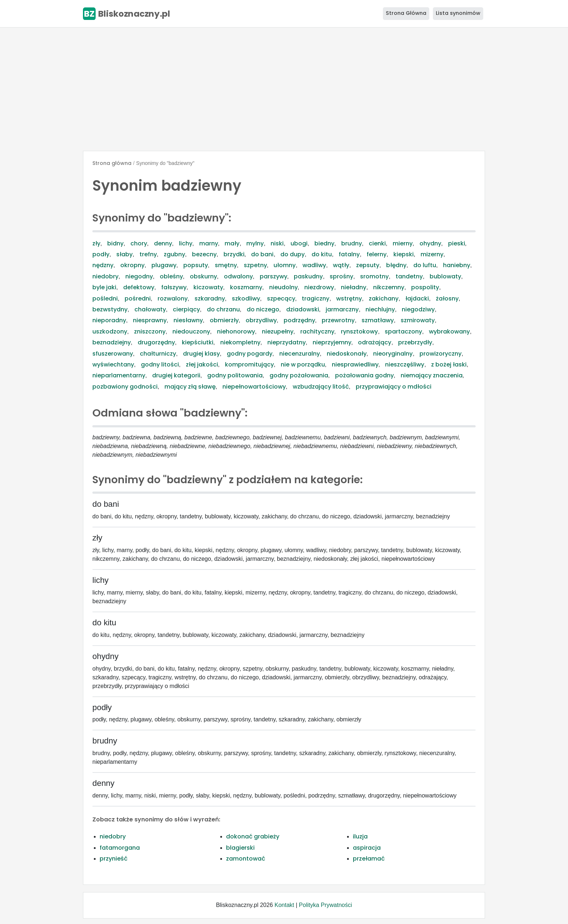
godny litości (160, 364)
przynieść (114, 859)
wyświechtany (113, 364)
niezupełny (278, 332)
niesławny (188, 320)
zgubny (174, 254)
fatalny (349, 254)
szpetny (255, 265)
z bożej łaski (449, 364)
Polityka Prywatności (325, 905)
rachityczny (317, 332)
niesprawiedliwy (355, 364)
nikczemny (389, 287)
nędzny (103, 265)
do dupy (293, 254)
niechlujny (380, 309)
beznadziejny (112, 342)
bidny (115, 243)
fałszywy (174, 287)
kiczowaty (208, 287)
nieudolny (283, 287)
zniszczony (150, 332)
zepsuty (368, 265)
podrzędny (299, 320)
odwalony (238, 276)
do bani (262, 254)
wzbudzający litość (321, 387)
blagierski (240, 848)
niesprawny (150, 320)
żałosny (447, 299)
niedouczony (191, 332)
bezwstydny (110, 309)
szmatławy (378, 320)
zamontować (246, 859)
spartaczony (403, 332)
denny (163, 243)
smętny (226, 265)
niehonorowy (236, 332)
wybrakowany (449, 332)
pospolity (425, 287)
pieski (457, 243)
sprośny (341, 276)
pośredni (138, 299)
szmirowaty (418, 320)
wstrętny (349, 299)
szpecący (281, 299)
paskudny (308, 276)
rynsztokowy (359, 332)
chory (139, 243)
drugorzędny (156, 342)
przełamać (369, 859)
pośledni (105, 299)
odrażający (375, 342)
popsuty (196, 265)
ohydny (430, 243)
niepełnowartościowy (254, 387)
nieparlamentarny (119, 375)
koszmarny (246, 287)
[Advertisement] (284, 89)
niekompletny (240, 342)
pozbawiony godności (125, 387)
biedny (324, 243)
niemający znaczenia (432, 375)
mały (232, 243)
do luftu (425, 265)
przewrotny (338, 320)
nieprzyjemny (332, 342)
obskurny (203, 276)
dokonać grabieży (253, 836)
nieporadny (109, 320)
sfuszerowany (113, 354)
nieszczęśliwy (405, 364)
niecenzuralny (300, 354)
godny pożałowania (299, 375)
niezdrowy (319, 287)
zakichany (384, 299)
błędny (396, 265)
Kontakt (284, 905)
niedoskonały (347, 354)
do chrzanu (223, 309)
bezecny (204, 254)
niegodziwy (418, 309)
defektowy (139, 287)
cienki (377, 243)
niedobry (105, 276)
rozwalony (173, 299)
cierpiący (186, 309)
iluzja (360, 836)
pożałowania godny (364, 375)
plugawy (164, 265)
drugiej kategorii (176, 375)
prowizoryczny (440, 354)
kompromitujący (249, 364)
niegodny (139, 276)
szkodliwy (246, 299)
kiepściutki (198, 342)
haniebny (457, 265)
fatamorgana (120, 848)
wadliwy (314, 265)
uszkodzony (110, 332)
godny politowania (235, 375)
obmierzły (224, 320)
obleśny (171, 276)
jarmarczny (342, 309)
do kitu (322, 254)
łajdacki (417, 299)
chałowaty (150, 309)
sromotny (374, 276)
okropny (132, 265)
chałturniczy (158, 354)
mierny (403, 243)
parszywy (273, 276)
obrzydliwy (261, 320)
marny (209, 243)
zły (96, 243)
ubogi (299, 243)
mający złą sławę (190, 387)
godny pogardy (250, 354)
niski (277, 243)
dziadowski (303, 309)
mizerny (432, 254)
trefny (148, 254)
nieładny (354, 287)
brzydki (234, 254)
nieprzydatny (287, 342)
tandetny (409, 276)
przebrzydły (415, 342)
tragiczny (316, 299)
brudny (352, 243)
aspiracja (367, 848)
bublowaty (445, 276)
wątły (341, 265)
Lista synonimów (458, 13)
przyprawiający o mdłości (394, 387)
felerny (377, 254)
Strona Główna (406, 13)
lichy (186, 243)
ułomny (285, 265)
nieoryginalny (393, 354)
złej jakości (202, 364)
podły (101, 254)
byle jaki (104, 287)
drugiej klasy (201, 354)
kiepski (404, 254)
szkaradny (210, 299)
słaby (124, 254)
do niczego (263, 309)
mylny (255, 243)
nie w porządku (303, 364)
